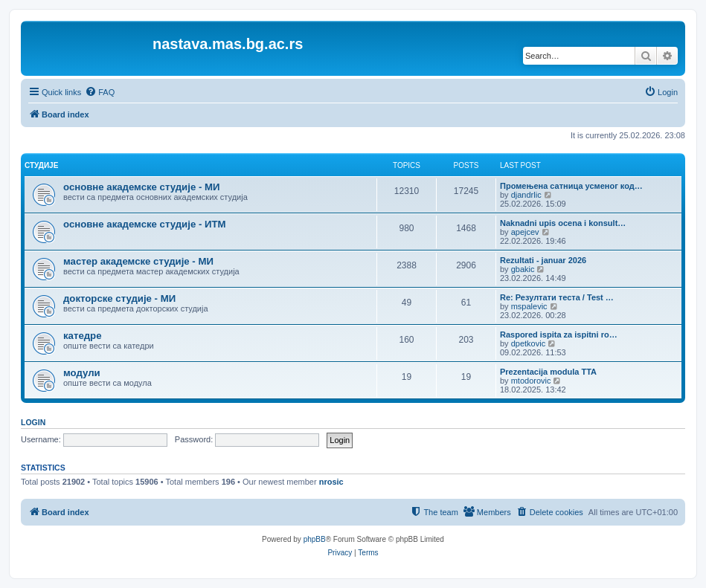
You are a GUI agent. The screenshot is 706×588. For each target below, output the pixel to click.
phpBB (315, 539)
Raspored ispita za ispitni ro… (559, 335)
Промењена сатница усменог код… (571, 186)
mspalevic (529, 306)
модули (82, 373)
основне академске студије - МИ (141, 187)
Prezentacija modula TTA (548, 372)
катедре (83, 336)
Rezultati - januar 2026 (543, 260)
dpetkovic (528, 343)
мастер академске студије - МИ (138, 261)
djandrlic (526, 195)
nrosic (331, 482)
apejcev (525, 232)
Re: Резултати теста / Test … (557, 297)
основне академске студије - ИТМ (144, 224)
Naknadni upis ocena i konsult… (563, 223)
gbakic (523, 269)
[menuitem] (100, 92)
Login (33, 422)
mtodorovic (531, 381)
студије (41, 165)
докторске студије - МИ (119, 298)
